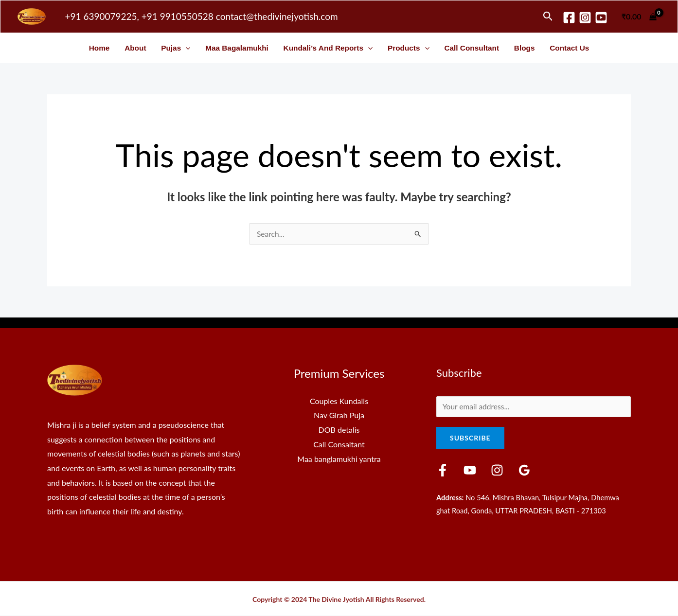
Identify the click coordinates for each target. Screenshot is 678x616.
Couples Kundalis (339, 401)
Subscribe (470, 439)
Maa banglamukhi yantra (339, 459)
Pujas (176, 48)
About (135, 48)
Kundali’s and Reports (328, 48)
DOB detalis (339, 430)
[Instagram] (585, 18)
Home (99, 48)
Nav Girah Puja (339, 415)
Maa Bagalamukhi (237, 48)
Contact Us (569, 48)
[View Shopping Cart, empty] (639, 17)
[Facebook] (569, 18)
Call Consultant (472, 48)
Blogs (525, 48)
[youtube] (601, 18)
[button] (548, 17)
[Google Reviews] (517, 472)
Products (409, 48)
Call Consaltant (339, 445)
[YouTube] (467, 472)
